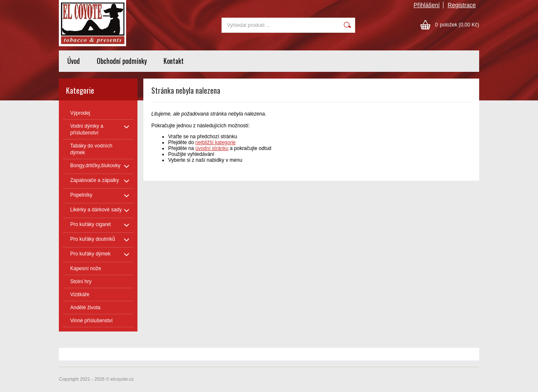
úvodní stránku (212, 148)
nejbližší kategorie (216, 142)
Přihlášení (427, 5)
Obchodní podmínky (122, 61)
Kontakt (174, 61)
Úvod (74, 61)
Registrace (462, 5)
